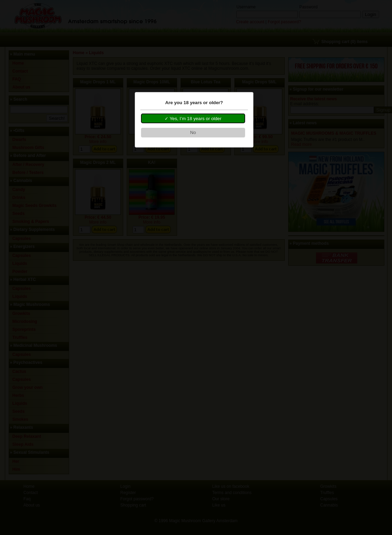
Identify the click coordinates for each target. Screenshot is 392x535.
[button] (193, 118)
